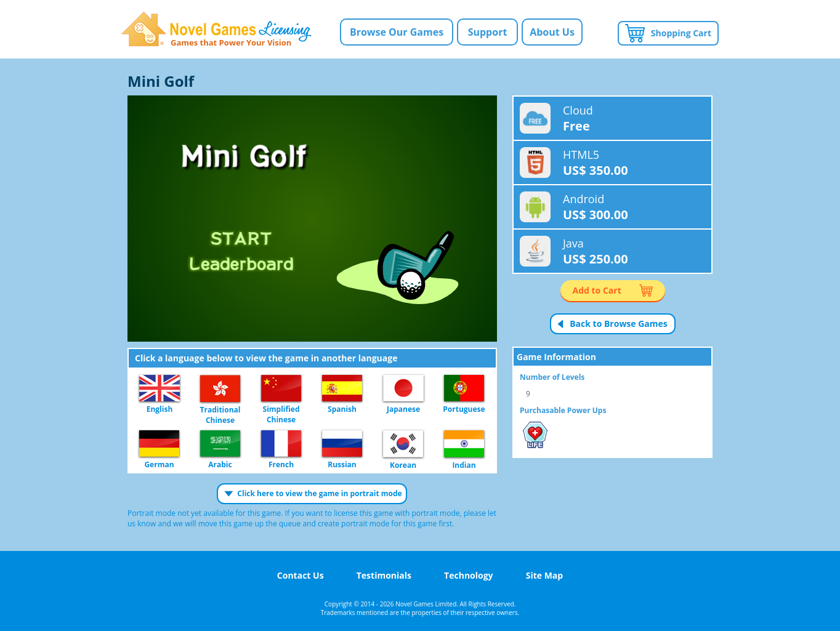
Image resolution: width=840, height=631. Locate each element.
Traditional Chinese (220, 389)
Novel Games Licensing (216, 29)
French (281, 444)
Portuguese (464, 389)
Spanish (342, 389)
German (159, 444)
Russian (342, 444)
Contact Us (301, 575)
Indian (464, 444)
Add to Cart (597, 290)
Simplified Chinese (281, 389)
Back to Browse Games (619, 324)
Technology (468, 575)
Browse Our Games (397, 32)
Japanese (403, 389)
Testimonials (384, 575)
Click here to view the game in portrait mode (319, 493)
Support (488, 32)
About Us (552, 32)
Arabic (220, 444)
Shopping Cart (681, 33)
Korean (403, 444)
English (160, 389)
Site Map (544, 575)
